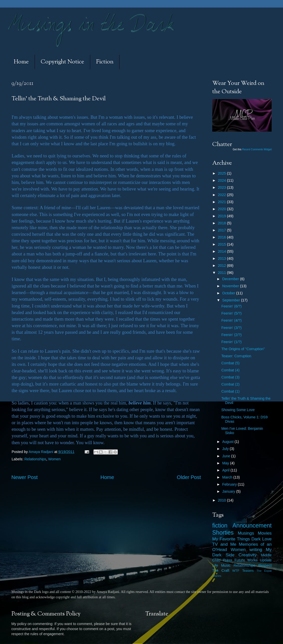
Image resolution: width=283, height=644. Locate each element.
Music (226, 565)
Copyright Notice (62, 62)
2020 (222, 209)
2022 (222, 195)
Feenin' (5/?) (231, 313)
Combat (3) (230, 377)
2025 (222, 173)
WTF (236, 571)
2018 (222, 223)
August (229, 442)
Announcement (252, 526)
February (230, 484)
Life (215, 565)
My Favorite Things (231, 539)
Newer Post (25, 477)
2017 (222, 230)
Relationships (35, 459)
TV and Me (224, 544)
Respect (265, 565)
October (229, 293)
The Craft (221, 570)
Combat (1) (230, 391)
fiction (220, 526)
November (231, 286)
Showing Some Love (238, 410)
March (228, 477)
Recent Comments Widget (257, 149)
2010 (222, 500)
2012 (222, 266)
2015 (222, 244)
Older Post (189, 477)
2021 (222, 202)
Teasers (248, 571)
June (227, 456)
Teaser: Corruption (236, 356)
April (227, 470)
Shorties (223, 533)
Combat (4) (230, 370)
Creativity (248, 555)
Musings (246, 533)
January (229, 491)
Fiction (105, 62)
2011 (222, 273)
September (232, 300)
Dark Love (262, 539)
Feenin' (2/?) (231, 335)
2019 (222, 216)
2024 (222, 180)
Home (21, 62)
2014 (222, 251)
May (226, 463)
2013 (222, 258)
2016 (222, 237)
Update (266, 560)
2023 (222, 187)
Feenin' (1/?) (231, 342)
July (226, 449)
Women (54, 459)
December (231, 279)
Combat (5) (230, 363)
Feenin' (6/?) (231, 306)
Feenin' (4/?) (231, 320)
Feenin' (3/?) (231, 328)
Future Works (246, 560)
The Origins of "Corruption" (243, 349)
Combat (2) (230, 384)
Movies (265, 533)
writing (256, 550)
